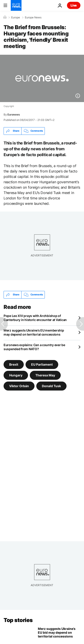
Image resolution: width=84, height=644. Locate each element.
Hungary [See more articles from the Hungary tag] (16, 375)
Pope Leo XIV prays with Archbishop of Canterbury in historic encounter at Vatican (35, 318)
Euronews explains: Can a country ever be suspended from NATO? (34, 347)
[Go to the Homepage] (16, 5)
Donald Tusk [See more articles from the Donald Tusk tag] (51, 386)
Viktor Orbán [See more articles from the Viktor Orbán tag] (19, 386)
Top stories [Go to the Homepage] (18, 620)
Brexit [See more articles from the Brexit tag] (14, 364)
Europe (16, 17)
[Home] (5, 17)
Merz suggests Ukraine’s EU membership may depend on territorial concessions (34, 332)
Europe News (33, 17)
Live (74, 5)
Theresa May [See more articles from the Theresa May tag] (45, 375)
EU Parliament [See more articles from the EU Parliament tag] (42, 364)
